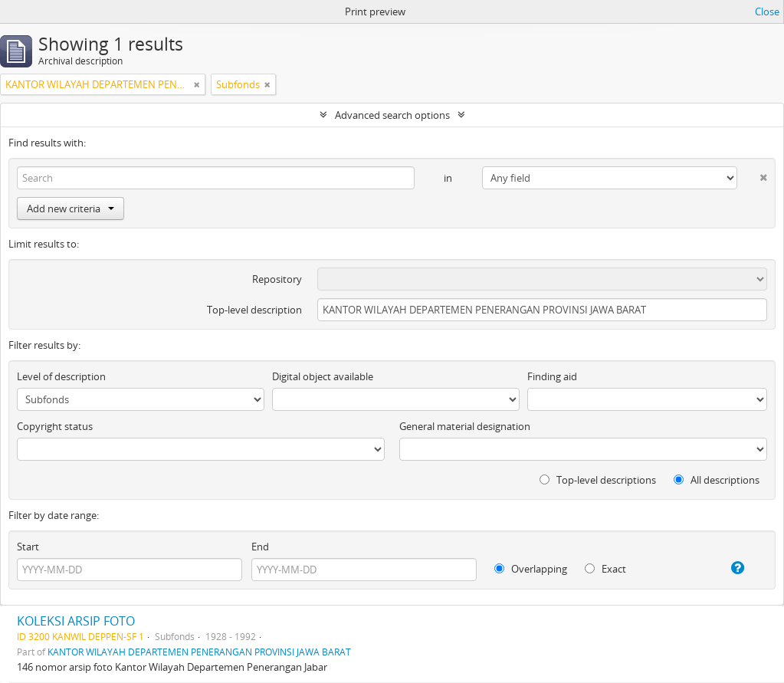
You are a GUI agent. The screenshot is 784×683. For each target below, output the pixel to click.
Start (28, 547)
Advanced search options (392, 115)
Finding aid (552, 376)
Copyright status (55, 426)
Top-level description (254, 310)
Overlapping (531, 569)
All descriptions (717, 480)
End (260, 547)
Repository (277, 279)
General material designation (465, 426)
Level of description (61, 376)
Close (767, 11)
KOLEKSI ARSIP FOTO (76, 621)
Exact (605, 569)
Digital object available (323, 376)
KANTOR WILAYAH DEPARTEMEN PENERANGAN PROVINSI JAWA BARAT (199, 652)
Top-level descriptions (598, 480)
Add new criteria (71, 209)
